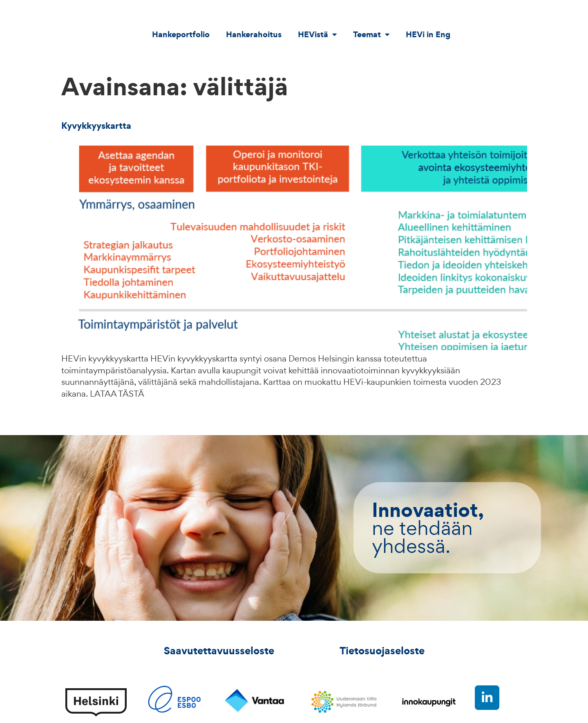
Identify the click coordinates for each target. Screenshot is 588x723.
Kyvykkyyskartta (96, 126)
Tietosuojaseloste (382, 651)
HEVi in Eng (428, 34)
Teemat (371, 34)
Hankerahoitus (254, 34)
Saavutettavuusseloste (219, 651)
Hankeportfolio (181, 34)
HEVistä (317, 34)
